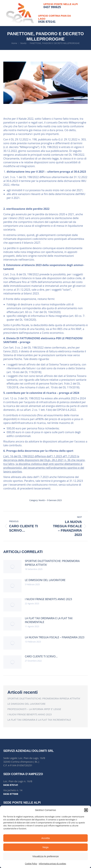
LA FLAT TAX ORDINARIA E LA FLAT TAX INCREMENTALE (49, 620)
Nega (46, 847)
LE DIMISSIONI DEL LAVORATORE (45, 580)
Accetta (45, 838)
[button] (86, 810)
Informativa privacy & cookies (52, 864)
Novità (42, 500)
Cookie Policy (31, 864)
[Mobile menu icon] (84, 13)
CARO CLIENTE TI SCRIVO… (41, 656)
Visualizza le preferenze (45, 856)
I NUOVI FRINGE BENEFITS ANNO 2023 (48, 599)
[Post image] (12, 567)
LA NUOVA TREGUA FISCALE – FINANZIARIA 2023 (55, 637)
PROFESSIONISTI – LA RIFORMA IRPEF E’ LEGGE (34, 709)
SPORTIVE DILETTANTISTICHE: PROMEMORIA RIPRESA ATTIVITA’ (52, 563)
